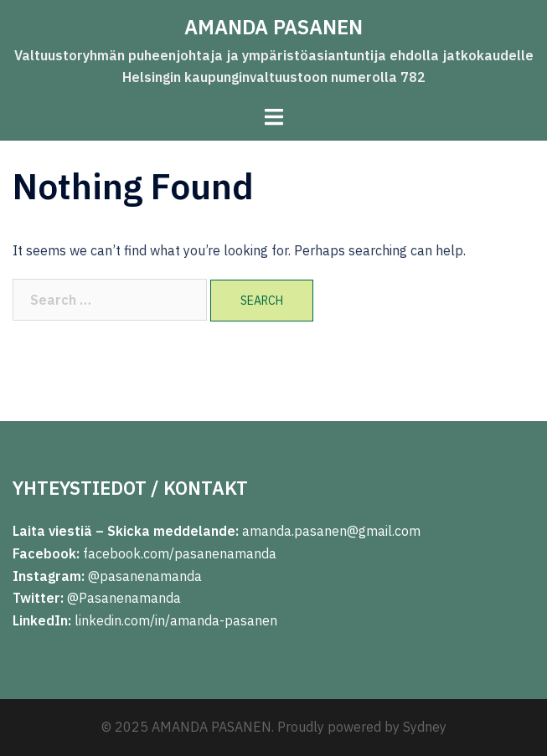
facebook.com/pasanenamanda (180, 553)
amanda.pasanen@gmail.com (330, 531)
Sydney (425, 727)
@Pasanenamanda (124, 598)
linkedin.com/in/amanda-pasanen (176, 620)
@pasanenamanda (145, 576)
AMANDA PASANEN (273, 27)
